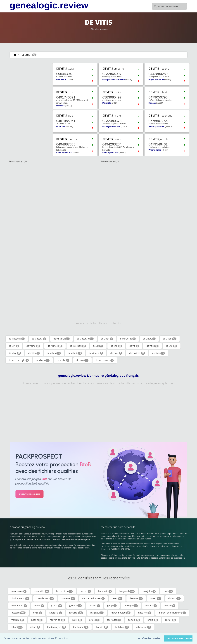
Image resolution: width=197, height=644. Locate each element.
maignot (97, 613)
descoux (136, 598)
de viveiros (137, 353)
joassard (18, 613)
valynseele (144, 627)
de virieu (170, 339)
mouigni (18, 620)
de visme (33, 346)
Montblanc (61, 126)
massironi (145, 613)
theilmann (81, 627)
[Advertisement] (28, 109)
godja (112, 606)
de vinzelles (128, 339)
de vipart (149, 339)
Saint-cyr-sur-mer (157, 126)
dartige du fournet (93, 598)
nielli (77, 620)
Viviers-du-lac (155, 150)
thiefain (102, 627)
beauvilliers (64, 591)
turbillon (122, 627)
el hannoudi (19, 606)
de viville (63, 360)
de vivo (82, 360)
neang (37, 620)
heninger (131, 606)
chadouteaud (20, 598)
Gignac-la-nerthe (156, 80)
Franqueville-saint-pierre (114, 80)
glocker (95, 606)
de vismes (55, 346)
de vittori (75, 353)
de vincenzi (62, 339)
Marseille (61, 106)
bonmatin (105, 591)
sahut (17, 627)
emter (39, 606)
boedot (85, 591)
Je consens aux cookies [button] (179, 638)
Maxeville (107, 103)
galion (57, 606)
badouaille (41, 591)
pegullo (134, 620)
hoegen (170, 606)
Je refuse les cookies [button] (149, 638)
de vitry (15, 353)
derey (117, 598)
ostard (94, 620)
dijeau (155, 598)
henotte (151, 606)
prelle (153, 620)
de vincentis (17, 339)
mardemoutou (121, 613)
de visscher (78, 346)
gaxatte (76, 606)
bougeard (127, 591)
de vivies (43, 360)
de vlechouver (105, 360)
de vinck (107, 339)
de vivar (116, 353)
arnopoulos (19, 591)
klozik (37, 613)
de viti (134, 346)
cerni (168, 591)
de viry (14, 346)
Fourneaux (61, 80)
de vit (98, 346)
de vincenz (39, 339)
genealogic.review (49, 5)
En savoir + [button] (61, 638)
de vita (116, 346)
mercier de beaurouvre (172, 613)
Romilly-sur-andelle (111, 126)
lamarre (76, 613)
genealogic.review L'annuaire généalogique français (98, 376)
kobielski (56, 613)
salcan (35, 627)
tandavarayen (57, 627)
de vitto (34, 353)
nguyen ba (57, 620)
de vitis (152, 346)
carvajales (149, 591)
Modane (152, 103)
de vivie (158, 353)
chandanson (45, 598)
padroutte (114, 620)
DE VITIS (26, 55)
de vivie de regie (19, 360)
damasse (68, 598)
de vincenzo (85, 339)
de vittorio (96, 353)
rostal (171, 620)
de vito (172, 346)
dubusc (174, 598)
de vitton (54, 353)
